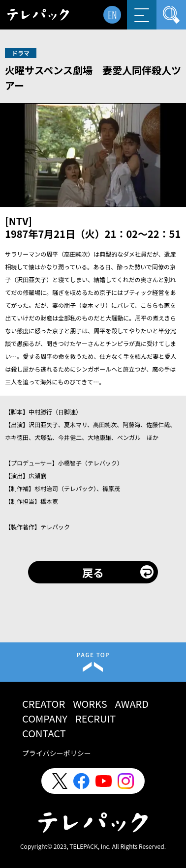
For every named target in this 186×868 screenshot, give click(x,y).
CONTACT (44, 733)
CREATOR (44, 704)
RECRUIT (95, 718)
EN (112, 15)
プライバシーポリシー (57, 753)
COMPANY (45, 718)
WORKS (90, 704)
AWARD (132, 704)
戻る (93, 572)
